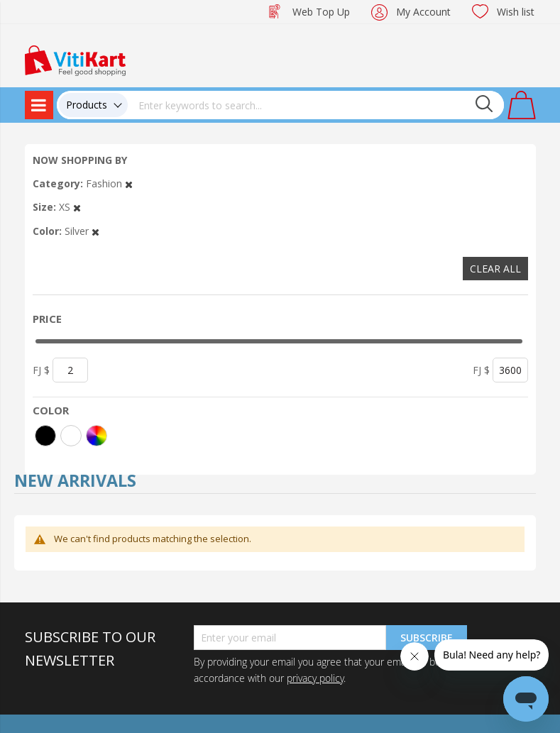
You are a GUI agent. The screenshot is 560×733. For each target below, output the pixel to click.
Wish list (516, 12)
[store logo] (75, 59)
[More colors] (97, 436)
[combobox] (316, 105)
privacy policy (315, 678)
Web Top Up (321, 12)
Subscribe (427, 638)
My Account (423, 12)
